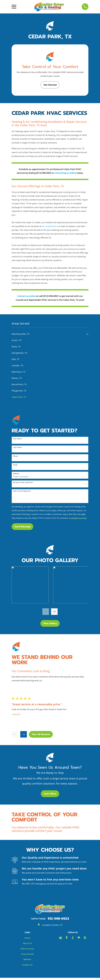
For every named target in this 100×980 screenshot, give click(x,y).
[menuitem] (48, 334)
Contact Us (27, 965)
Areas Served (27, 954)
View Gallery (50, 623)
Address (16, 474)
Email (15, 465)
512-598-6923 (58, 919)
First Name (17, 439)
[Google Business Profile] (61, 938)
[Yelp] (85, 938)
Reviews (27, 959)
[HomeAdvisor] (79, 938)
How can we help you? (22, 491)
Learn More (50, 794)
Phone (15, 456)
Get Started (50, 85)
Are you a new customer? (23, 482)
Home (27, 938)
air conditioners (50, 226)
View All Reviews (41, 734)
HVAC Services (27, 949)
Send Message (22, 527)
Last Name (17, 447)
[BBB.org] (73, 938)
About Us (27, 943)
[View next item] (54, 612)
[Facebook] (67, 938)
